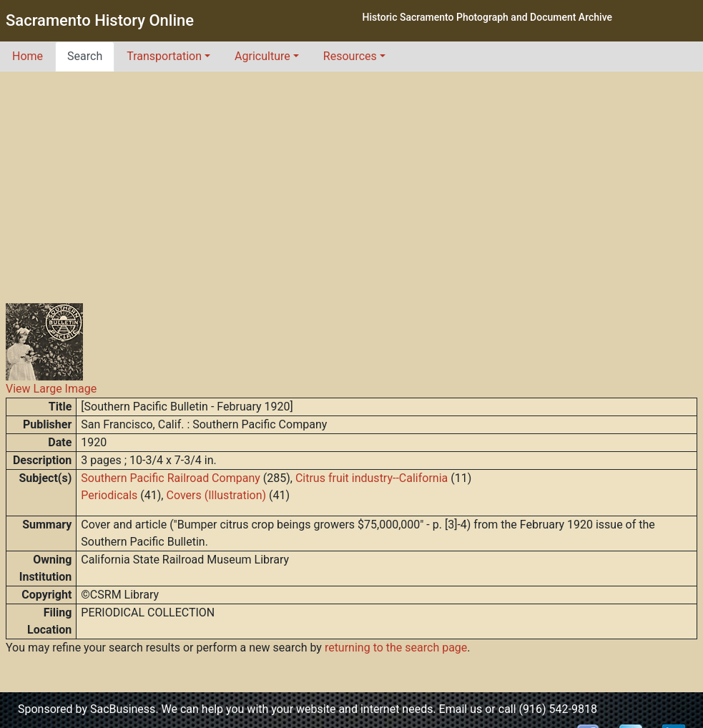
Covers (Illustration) (216, 495)
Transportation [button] (164, 56)
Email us (461, 709)
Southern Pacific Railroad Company (170, 478)
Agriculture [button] (262, 56)
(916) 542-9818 (558, 709)
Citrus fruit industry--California (372, 478)
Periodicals (109, 495)
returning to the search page (396, 648)
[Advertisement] (352, 179)
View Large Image (51, 389)
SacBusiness (123, 709)
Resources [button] (350, 56)
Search (85, 56)
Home (28, 56)
